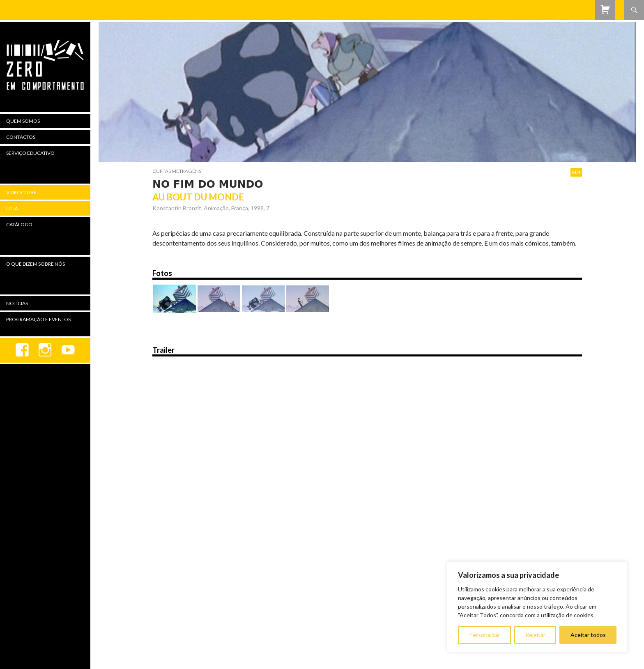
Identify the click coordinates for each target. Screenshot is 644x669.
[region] (537, 607)
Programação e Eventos (38, 319)
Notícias (17, 303)
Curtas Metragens (177, 171)
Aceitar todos (588, 635)
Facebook (22, 350)
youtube (68, 350)
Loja (12, 208)
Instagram (45, 350)
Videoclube (21, 192)
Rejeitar (535, 635)
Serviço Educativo (30, 153)
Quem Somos (23, 121)
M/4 (576, 172)
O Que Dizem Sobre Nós (36, 264)
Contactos (21, 137)
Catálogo (19, 224)
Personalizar (485, 635)
